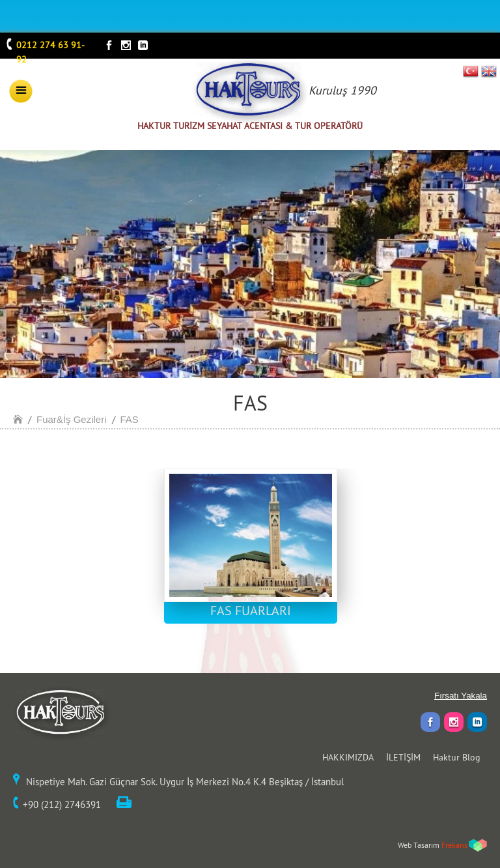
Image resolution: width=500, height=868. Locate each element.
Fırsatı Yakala (461, 696)
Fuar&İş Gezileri (72, 419)
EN (489, 71)
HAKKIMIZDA (348, 757)
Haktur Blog (457, 757)
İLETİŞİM (403, 757)
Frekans (454, 845)
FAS (130, 419)
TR (471, 71)
